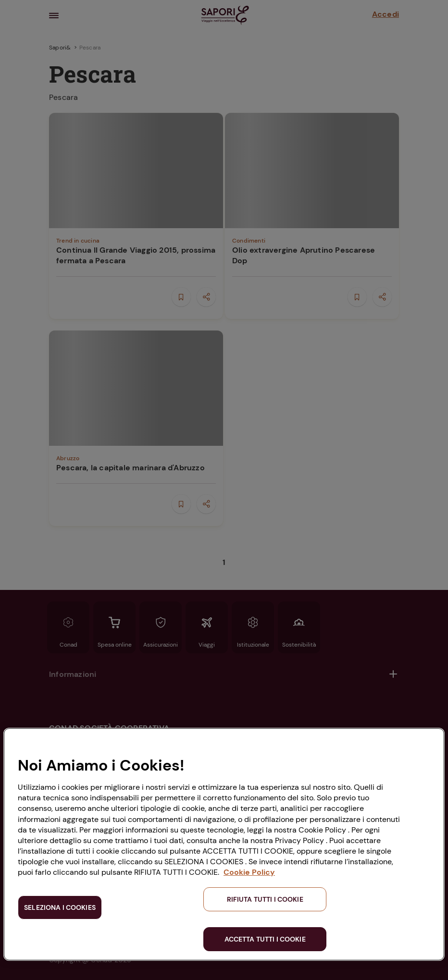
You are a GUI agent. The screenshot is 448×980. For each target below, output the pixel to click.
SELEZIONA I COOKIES (60, 907)
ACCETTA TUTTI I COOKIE (265, 939)
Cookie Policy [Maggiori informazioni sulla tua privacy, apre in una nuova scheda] (249, 872)
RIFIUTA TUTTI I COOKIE (265, 899)
